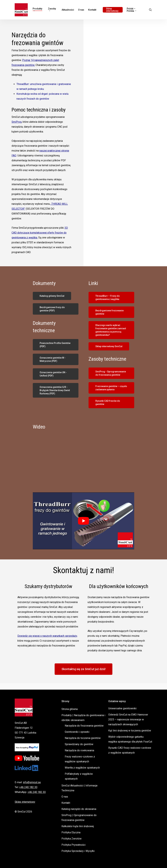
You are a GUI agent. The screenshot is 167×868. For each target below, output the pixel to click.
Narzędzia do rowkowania (79, 750)
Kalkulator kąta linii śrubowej (78, 826)
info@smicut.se (32, 782)
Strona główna (70, 709)
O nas (65, 797)
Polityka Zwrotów (72, 839)
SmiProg (17, 122)
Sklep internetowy (25, 802)
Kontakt (66, 803)
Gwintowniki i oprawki (77, 732)
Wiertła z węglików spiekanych (82, 768)
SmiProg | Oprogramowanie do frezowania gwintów (79, 818)
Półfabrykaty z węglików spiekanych (79, 776)
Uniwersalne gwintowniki (122, 708)
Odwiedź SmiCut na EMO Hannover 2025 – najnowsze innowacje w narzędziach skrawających (128, 719)
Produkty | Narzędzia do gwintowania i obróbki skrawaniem (83, 718)
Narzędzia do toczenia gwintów (83, 738)
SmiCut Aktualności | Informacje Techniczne (80, 788)
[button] (52, 296)
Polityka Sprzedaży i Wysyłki (78, 851)
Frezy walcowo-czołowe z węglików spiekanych (80, 759)
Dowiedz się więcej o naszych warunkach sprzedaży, (47, 636)
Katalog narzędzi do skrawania (79, 809)
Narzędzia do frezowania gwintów (84, 726)
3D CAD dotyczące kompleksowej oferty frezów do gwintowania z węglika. (40, 233)
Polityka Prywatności (73, 845)
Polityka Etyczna (71, 832)
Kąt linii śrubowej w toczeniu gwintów (130, 731)
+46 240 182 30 (28, 787)
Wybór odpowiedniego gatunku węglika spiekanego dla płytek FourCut (130, 739)
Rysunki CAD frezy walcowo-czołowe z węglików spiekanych (130, 750)
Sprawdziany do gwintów (79, 744)
